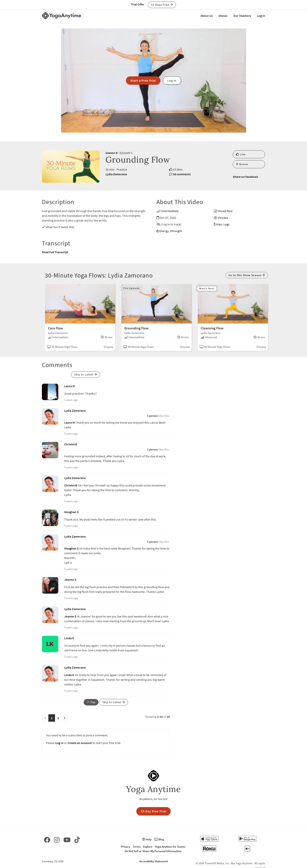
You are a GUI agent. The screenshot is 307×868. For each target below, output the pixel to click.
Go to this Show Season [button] (247, 275)
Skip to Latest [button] (86, 374)
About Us (207, 16)
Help (147, 839)
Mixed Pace (225, 211)
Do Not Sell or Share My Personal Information (153, 851)
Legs (226, 224)
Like (241, 154)
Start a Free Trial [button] (143, 80)
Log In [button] (172, 80)
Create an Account (80, 743)
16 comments (182, 174)
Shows (223, 16)
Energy (164, 231)
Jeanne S (70, 580)
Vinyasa (223, 218)
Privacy (126, 847)
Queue (242, 164)
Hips (219, 224)
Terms (137, 847)
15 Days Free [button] (162, 5)
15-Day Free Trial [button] (153, 811)
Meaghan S (71, 512)
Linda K (69, 638)
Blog (159, 839)
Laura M (70, 386)
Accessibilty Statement (154, 861)
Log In (261, 16)
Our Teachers (242, 16)
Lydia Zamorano (116, 174)
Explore (148, 847)
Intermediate (170, 211)
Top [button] (91, 702)
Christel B (71, 444)
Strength (176, 231)
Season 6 (112, 153)
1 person (152, 416)
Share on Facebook (245, 177)
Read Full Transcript (55, 252)
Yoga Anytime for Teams (170, 847)
